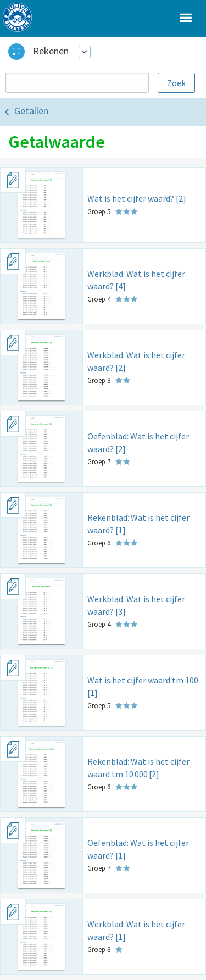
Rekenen (51, 51)
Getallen (31, 111)
